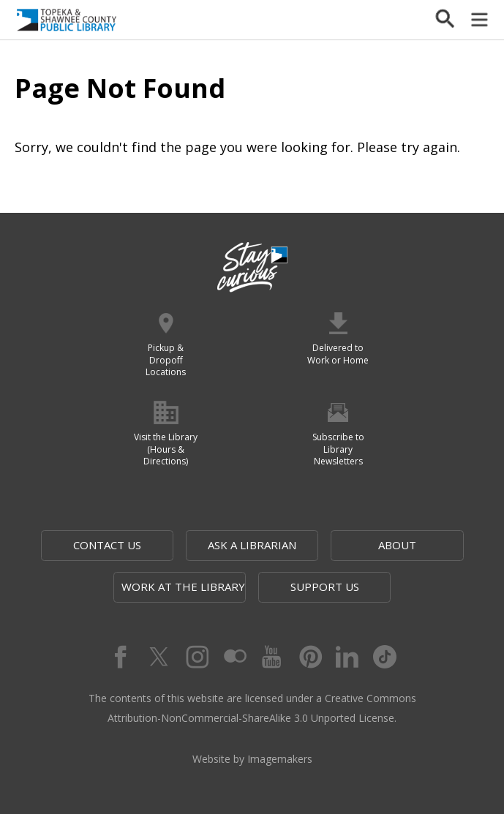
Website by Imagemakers (252, 759)
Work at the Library (183, 587)
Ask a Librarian (252, 545)
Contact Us (107, 545)
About (397, 545)
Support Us (325, 587)
